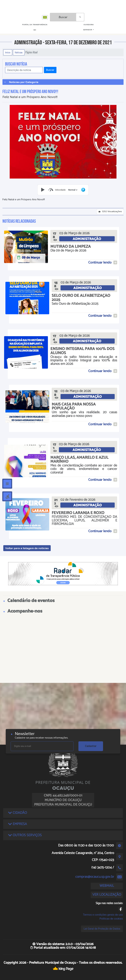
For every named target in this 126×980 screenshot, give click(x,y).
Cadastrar (91, 746)
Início (8, 52)
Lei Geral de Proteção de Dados (102, 929)
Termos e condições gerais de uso (103, 915)
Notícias (19, 52)
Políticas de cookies (111, 919)
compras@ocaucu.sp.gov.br (95, 877)
